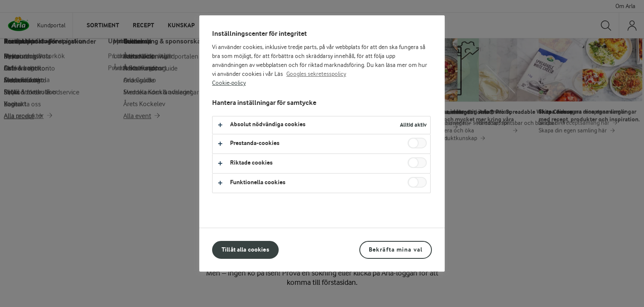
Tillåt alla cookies (245, 250)
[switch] (417, 143)
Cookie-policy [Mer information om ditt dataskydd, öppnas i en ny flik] (229, 83)
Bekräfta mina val (396, 250)
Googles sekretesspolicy (316, 74)
